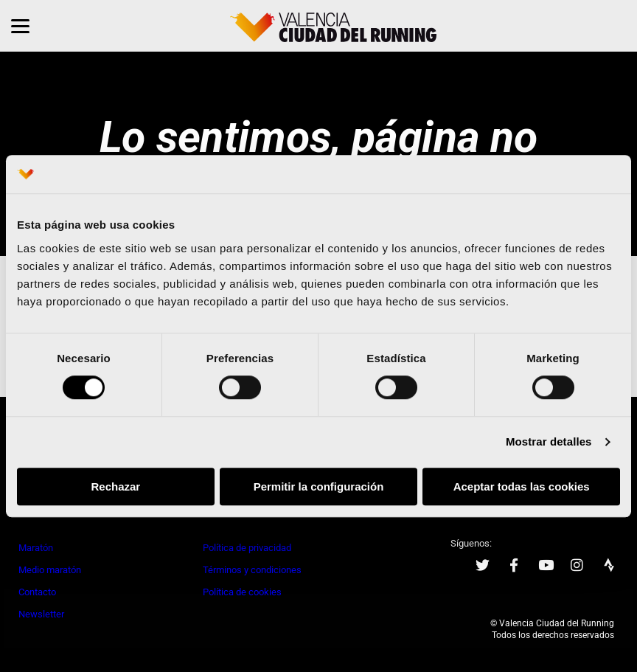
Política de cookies (242, 592)
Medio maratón (50, 570)
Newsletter (41, 614)
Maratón (36, 548)
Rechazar (115, 486)
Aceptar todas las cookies (522, 486)
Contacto (37, 592)
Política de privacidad (247, 548)
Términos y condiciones (252, 570)
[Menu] (20, 26)
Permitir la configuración (319, 486)
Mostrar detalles (549, 442)
